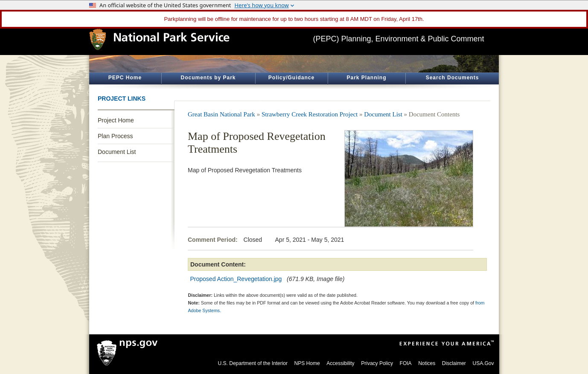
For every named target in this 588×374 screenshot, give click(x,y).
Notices (427, 363)
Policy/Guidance (291, 78)
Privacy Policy (377, 363)
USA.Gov (483, 363)
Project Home (116, 120)
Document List (117, 152)
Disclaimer (454, 363)
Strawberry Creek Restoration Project (310, 114)
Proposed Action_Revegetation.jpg (236, 279)
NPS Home (307, 363)
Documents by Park (208, 78)
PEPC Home (125, 78)
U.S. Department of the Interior (253, 363)
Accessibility (340, 363)
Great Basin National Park (221, 114)
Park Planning (366, 78)
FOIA (406, 363)
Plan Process (115, 136)
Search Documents (453, 78)
